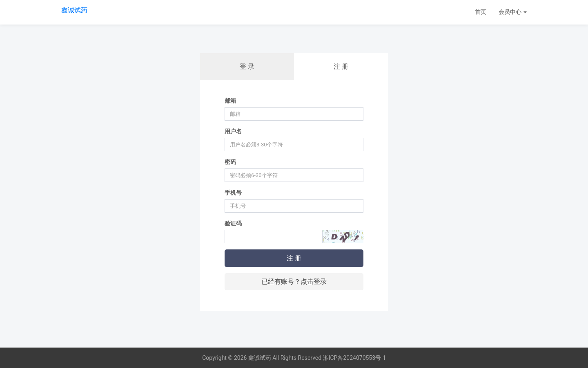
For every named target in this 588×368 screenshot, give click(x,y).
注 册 (341, 66)
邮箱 (230, 101)
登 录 (247, 66)
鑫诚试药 (74, 10)
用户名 (233, 131)
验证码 (233, 223)
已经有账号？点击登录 (294, 282)
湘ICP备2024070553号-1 (354, 358)
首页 (481, 12)
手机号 (233, 193)
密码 (230, 162)
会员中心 (513, 12)
